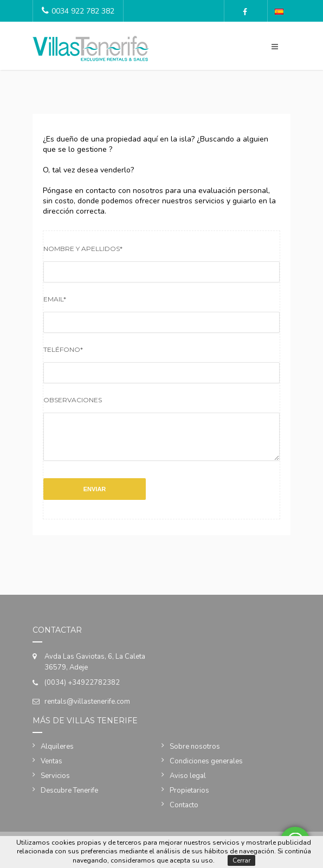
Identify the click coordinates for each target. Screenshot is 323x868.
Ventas (51, 769)
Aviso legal (188, 784)
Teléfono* (63, 349)
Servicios (55, 784)
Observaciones (73, 400)
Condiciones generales (206, 769)
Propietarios (189, 799)
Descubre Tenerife (69, 799)
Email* (55, 299)
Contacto (184, 813)
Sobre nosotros (195, 755)
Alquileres (57, 755)
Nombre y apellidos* (83, 249)
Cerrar (241, 860)
